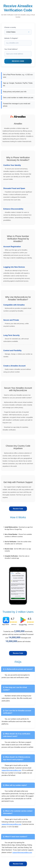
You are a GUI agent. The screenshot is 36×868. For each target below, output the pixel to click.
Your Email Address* (11, 49)
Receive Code (18, 509)
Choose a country (10, 27)
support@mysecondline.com (11, 770)
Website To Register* (11, 38)
